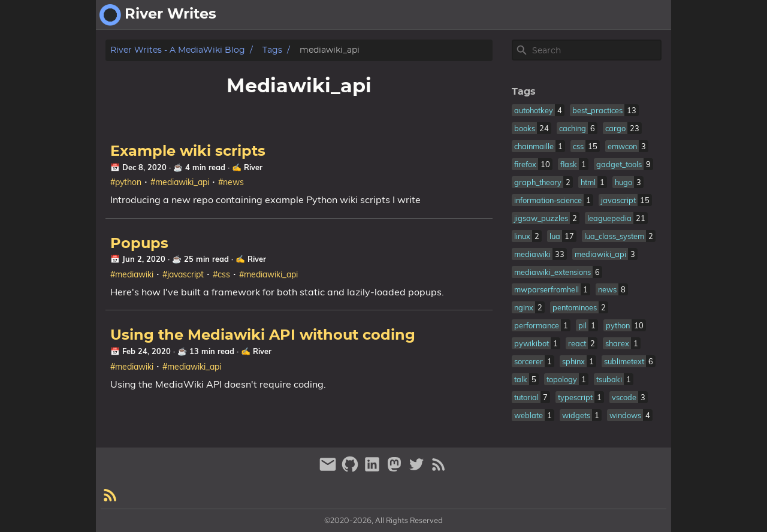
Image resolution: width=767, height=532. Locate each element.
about (604, 15)
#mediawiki (132, 274)
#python (126, 182)
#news (231, 182)
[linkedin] (374, 469)
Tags (272, 50)
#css (221, 274)
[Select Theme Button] (570, 15)
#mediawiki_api (180, 182)
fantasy (647, 15)
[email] (329, 469)
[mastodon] (396, 469)
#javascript (183, 274)
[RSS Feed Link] (439, 469)
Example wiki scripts (188, 152)
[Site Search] (596, 50)
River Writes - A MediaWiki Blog (178, 50)
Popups (139, 244)
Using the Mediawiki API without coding (263, 335)
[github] (351, 469)
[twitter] (418, 469)
